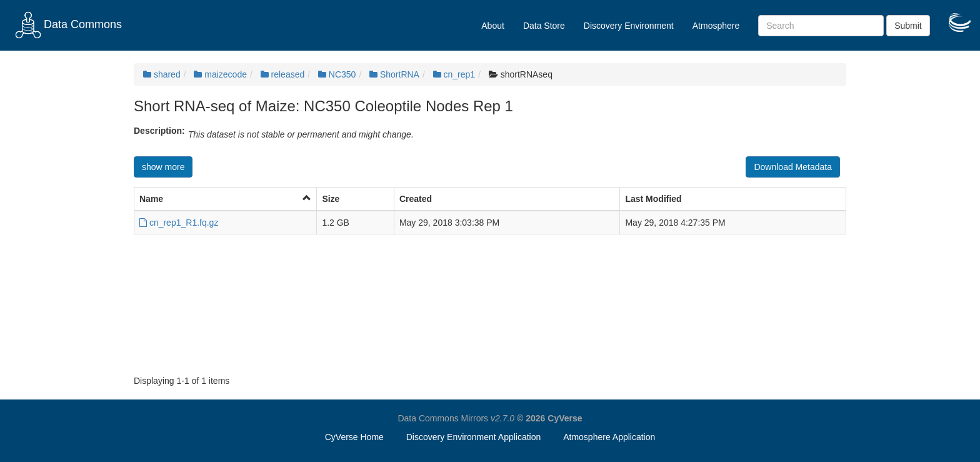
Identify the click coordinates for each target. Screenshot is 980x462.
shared (162, 74)
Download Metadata (793, 167)
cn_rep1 (454, 74)
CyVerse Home (354, 437)
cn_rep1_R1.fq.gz (179, 223)
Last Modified (653, 199)
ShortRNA (394, 74)
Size (331, 199)
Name (151, 199)
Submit (908, 26)
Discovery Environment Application (474, 437)
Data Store (544, 26)
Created (416, 199)
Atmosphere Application (609, 437)
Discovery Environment (629, 26)
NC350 (337, 74)
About (493, 26)
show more (163, 167)
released (283, 74)
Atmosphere (716, 26)
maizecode (220, 74)
